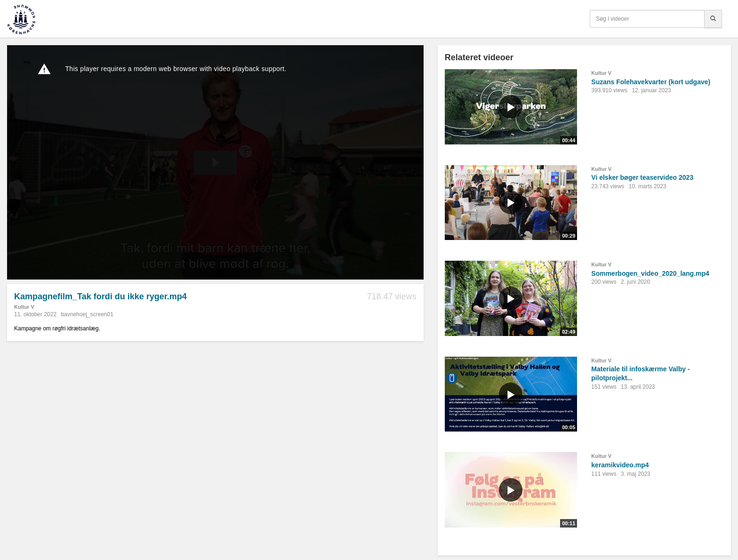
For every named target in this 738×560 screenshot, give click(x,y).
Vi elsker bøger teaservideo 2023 (642, 177)
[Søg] (713, 19)
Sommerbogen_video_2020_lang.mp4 (650, 273)
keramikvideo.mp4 (620, 465)
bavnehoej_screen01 (87, 314)
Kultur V (24, 307)
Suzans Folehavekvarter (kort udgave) (651, 82)
